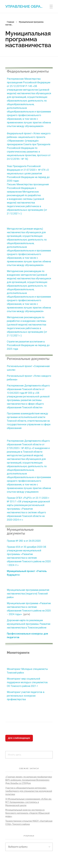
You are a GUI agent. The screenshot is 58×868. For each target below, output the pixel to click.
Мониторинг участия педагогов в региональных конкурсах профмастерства (26, 696)
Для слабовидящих (19, 738)
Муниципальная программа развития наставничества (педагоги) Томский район (28, 594)
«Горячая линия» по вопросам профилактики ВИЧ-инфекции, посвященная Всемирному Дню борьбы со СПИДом (29, 780)
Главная (10, 22)
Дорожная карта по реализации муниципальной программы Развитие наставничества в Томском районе (29, 624)
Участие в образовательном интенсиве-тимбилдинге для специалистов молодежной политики (29, 791)
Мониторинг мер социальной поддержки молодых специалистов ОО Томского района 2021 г (27, 682)
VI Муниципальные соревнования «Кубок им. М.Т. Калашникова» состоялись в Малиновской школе (28, 802)
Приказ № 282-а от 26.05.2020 (24, 541)
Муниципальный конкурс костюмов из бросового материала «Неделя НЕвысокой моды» (27, 813)
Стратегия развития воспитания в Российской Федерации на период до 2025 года (28, 345)
